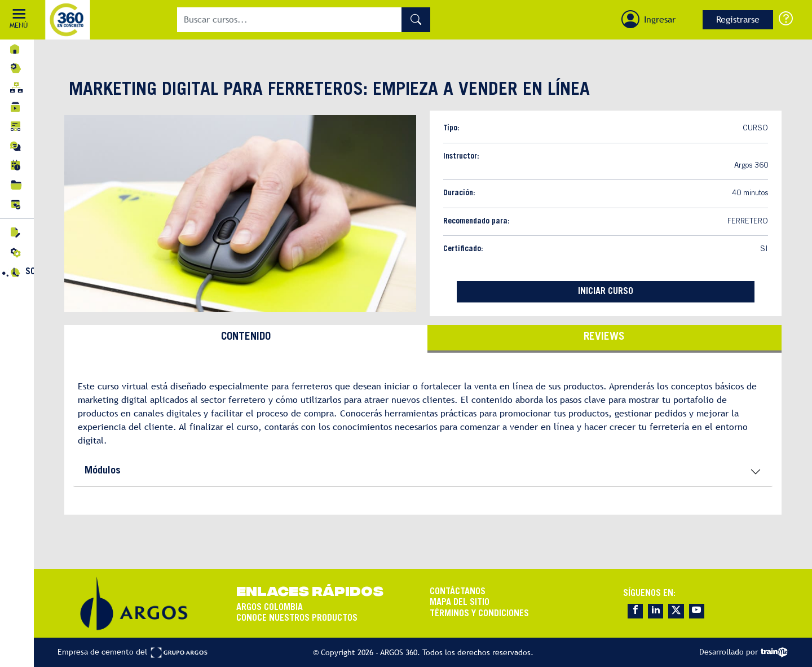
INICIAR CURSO (606, 292)
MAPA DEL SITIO (460, 603)
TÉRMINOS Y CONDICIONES (479, 614)
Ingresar (660, 19)
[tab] (246, 339)
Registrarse (738, 19)
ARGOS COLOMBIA (270, 608)
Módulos (103, 471)
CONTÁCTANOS (458, 592)
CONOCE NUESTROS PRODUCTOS (297, 618)
